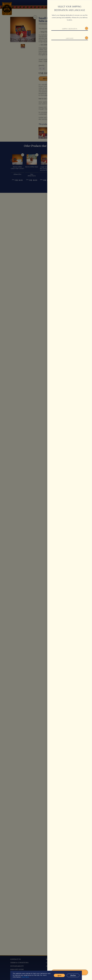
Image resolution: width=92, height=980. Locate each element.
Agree (59, 977)
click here (25, 979)
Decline (73, 977)
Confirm (70, 972)
